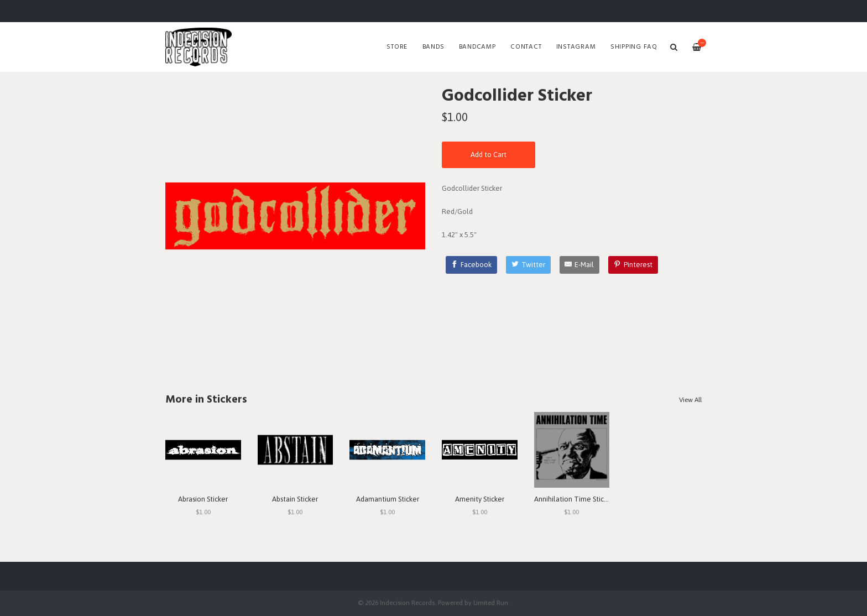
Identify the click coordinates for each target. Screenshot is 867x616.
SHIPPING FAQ (634, 47)
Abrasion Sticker (203, 499)
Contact (526, 47)
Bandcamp (477, 47)
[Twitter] (528, 265)
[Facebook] (472, 265)
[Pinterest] (633, 265)
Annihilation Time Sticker (574, 499)
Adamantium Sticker (388, 499)
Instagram (576, 47)
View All (690, 400)
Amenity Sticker (480, 499)
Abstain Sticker (295, 499)
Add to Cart (489, 155)
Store (397, 47)
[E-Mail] (580, 265)
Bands (433, 47)
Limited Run (491, 602)
